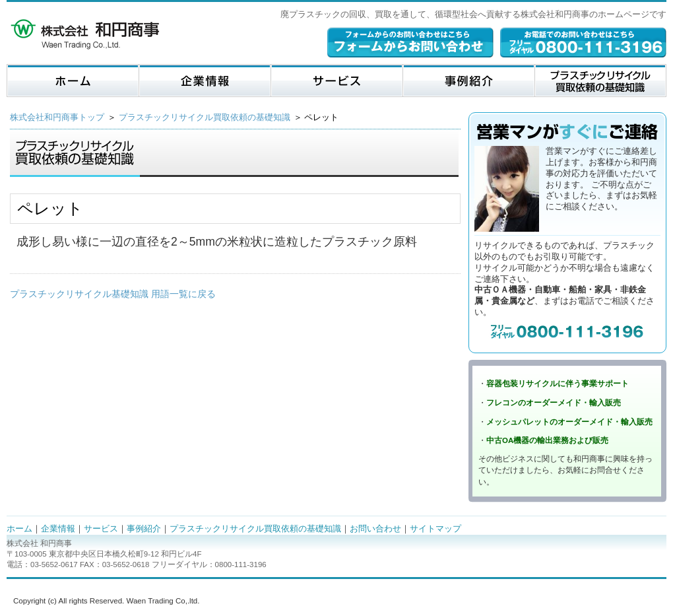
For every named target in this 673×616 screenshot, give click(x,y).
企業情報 (58, 529)
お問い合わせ (375, 529)
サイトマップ (435, 529)
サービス (101, 529)
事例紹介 (144, 529)
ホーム (19, 529)
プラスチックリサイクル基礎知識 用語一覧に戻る (113, 294)
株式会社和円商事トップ (57, 117)
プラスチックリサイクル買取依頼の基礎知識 (205, 117)
